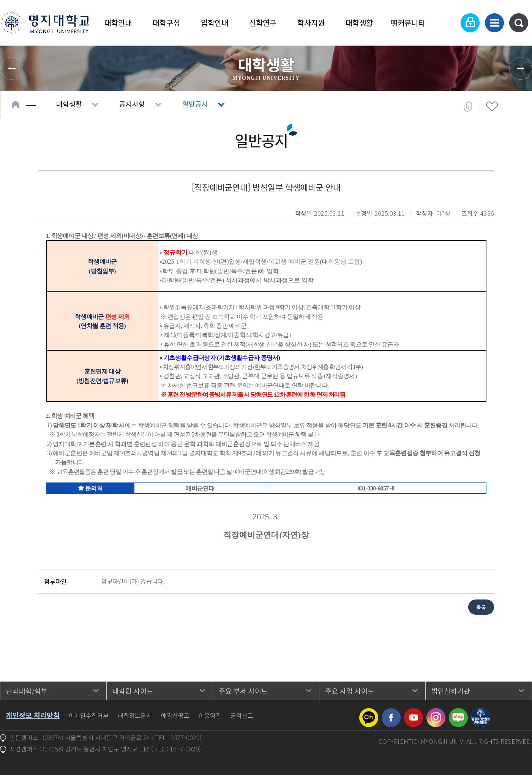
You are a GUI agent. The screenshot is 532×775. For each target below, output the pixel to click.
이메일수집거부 (89, 715)
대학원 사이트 (133, 691)
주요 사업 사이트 (350, 691)
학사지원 (311, 23)
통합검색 (519, 23)
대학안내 (118, 23)
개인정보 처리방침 (33, 715)
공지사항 (132, 104)
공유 (468, 106)
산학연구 (263, 23)
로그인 (470, 23)
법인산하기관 (451, 691)
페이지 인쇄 (517, 106)
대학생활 (359, 23)
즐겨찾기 (492, 106)
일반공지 (195, 104)
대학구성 (166, 23)
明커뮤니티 (407, 23)
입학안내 (215, 23)
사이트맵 (494, 23)
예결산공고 (175, 715)
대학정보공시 (135, 715)
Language (447, 23)
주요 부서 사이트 (243, 691)
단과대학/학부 (27, 691)
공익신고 (242, 715)
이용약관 (210, 715)
